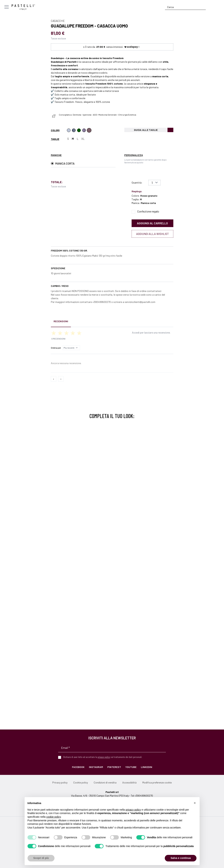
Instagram (96, 767)
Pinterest (114, 767)
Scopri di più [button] (41, 858)
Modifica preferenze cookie (157, 782)
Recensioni (61, 321)
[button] (195, 803)
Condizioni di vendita (105, 782)
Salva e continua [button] (181, 858)
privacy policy (104, 757)
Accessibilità (129, 782)
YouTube (131, 767)
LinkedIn (147, 767)
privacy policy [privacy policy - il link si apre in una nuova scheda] (133, 810)
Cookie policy (81, 782)
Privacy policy (60, 782)
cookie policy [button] (53, 817)
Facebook (78, 767)
